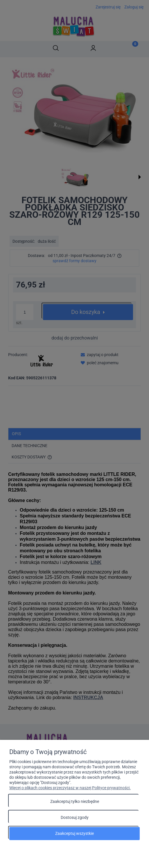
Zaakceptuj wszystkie (74, 833)
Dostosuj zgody (75, 817)
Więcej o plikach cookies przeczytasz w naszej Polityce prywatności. (70, 788)
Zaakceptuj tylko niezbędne (75, 801)
